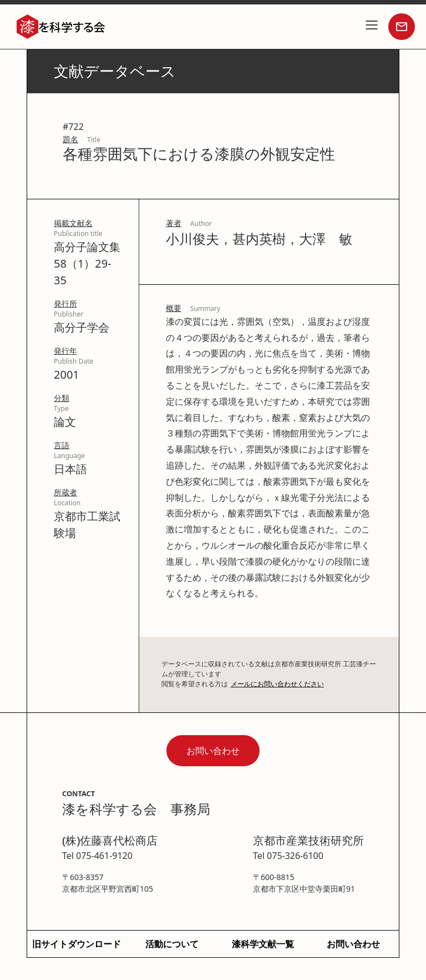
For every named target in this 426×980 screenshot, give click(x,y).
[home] (61, 27)
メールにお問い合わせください (277, 684)
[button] (372, 27)
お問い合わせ (213, 751)
